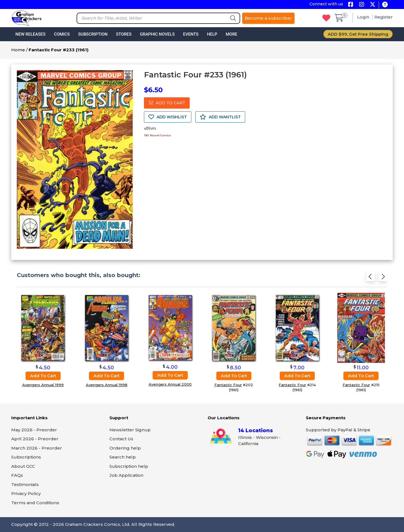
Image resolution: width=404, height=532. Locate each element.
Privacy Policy (26, 493)
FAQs (17, 475)
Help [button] (212, 34)
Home (18, 50)
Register (384, 17)
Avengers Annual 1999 (43, 385)
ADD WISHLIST (168, 117)
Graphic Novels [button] (157, 34)
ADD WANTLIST (220, 117)
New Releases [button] (30, 34)
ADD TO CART (167, 103)
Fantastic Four (228, 385)
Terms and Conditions (35, 503)
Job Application (126, 475)
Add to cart (43, 376)
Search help (123, 457)
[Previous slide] (370, 278)
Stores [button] (124, 34)
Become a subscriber (268, 18)
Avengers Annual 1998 (107, 385)
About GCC (23, 466)
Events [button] (191, 34)
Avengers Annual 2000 (170, 384)
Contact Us (121, 439)
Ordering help (125, 448)
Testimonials (25, 484)
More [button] (231, 34)
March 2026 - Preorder (37, 448)
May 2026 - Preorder (34, 430)
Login (364, 17)
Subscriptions (26, 457)
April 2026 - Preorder (35, 439)
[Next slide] (383, 278)
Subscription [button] (93, 34)
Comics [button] (62, 34)
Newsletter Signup (130, 430)
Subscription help (129, 466)
